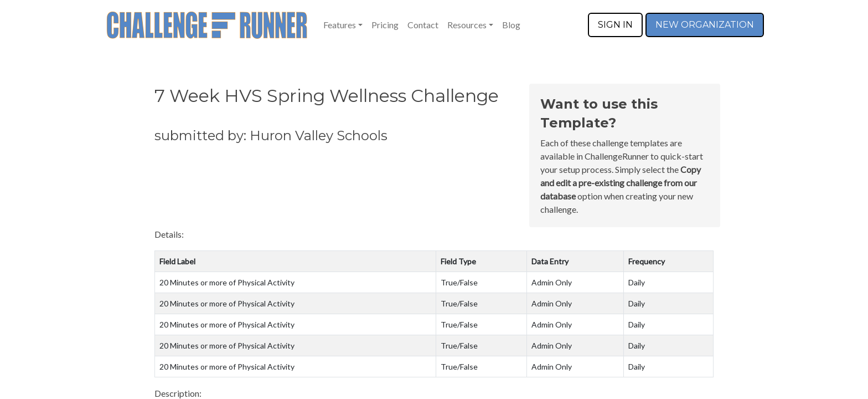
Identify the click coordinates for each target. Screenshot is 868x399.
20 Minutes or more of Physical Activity (227, 282)
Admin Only (552, 282)
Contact (423, 25)
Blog (511, 25)
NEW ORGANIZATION (705, 25)
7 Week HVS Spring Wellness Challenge (327, 96)
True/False (459, 282)
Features (340, 25)
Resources (467, 25)
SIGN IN (615, 25)
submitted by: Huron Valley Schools (271, 135)
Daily (637, 282)
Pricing (385, 25)
